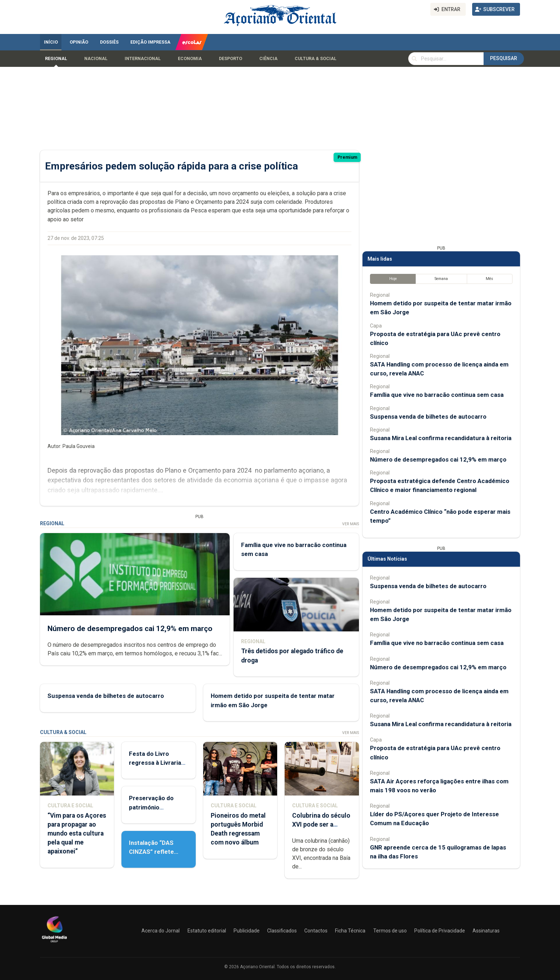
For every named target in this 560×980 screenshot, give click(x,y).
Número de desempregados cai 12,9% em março (130, 628)
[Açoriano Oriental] (54, 943)
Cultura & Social (316, 59)
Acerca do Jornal (161, 931)
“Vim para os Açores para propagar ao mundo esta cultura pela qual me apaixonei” (77, 834)
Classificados (282, 931)
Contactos (316, 931)
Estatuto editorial (207, 931)
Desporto (231, 59)
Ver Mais (351, 524)
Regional (56, 59)
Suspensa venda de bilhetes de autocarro (106, 696)
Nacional (96, 59)
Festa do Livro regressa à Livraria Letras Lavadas (155, 763)
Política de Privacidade (440, 931)
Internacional (143, 59)
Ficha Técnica (350, 931)
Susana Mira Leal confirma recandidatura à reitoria (441, 438)
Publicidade (247, 931)
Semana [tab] (441, 279)
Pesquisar (504, 58)
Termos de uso (390, 931)
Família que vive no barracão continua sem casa (437, 395)
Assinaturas (486, 931)
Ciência (268, 59)
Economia (190, 59)
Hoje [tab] (393, 279)
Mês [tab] (489, 279)
